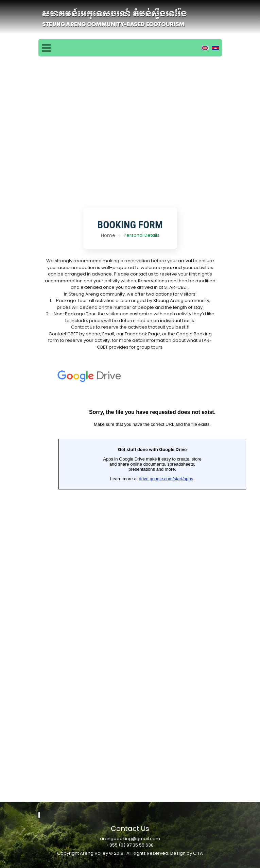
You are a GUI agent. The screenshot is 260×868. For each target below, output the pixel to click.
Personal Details (142, 235)
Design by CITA (187, 853)
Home (108, 235)
